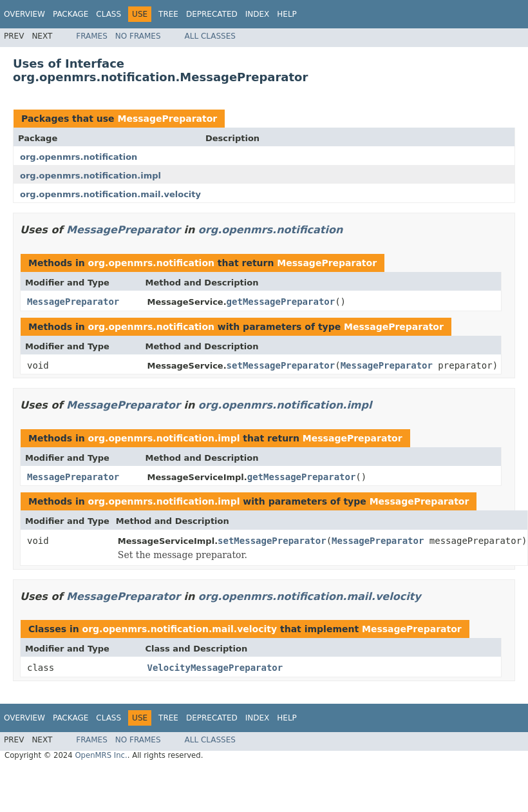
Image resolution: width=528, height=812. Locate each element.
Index (258, 14)
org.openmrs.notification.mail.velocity (110, 194)
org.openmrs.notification (79, 157)
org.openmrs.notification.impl (90, 176)
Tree (168, 14)
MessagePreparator (167, 119)
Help (287, 14)
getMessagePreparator (281, 302)
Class (108, 14)
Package (71, 14)
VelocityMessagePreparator (215, 668)
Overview (24, 14)
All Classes (210, 36)
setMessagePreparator (281, 365)
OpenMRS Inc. (101, 755)
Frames (92, 36)
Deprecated (212, 14)
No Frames (138, 36)
